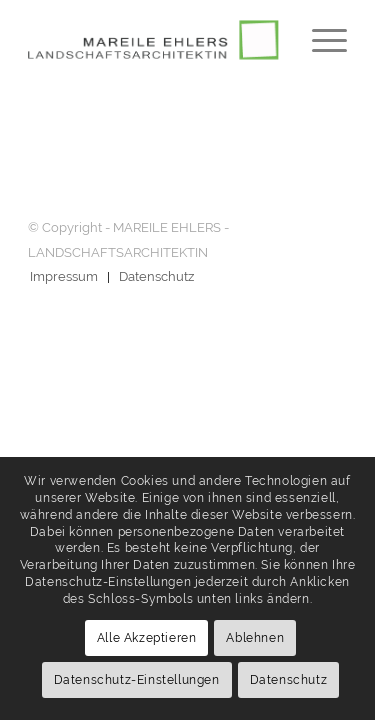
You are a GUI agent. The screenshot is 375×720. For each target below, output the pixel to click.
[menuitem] (319, 40)
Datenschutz (289, 680)
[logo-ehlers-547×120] (155, 40)
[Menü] (319, 40)
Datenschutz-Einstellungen (137, 680)
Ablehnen (255, 638)
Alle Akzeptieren (147, 638)
